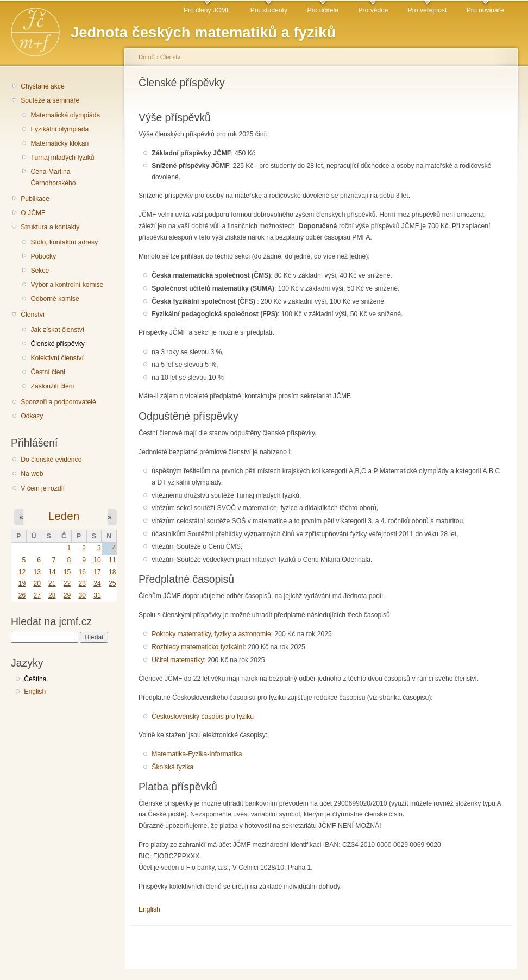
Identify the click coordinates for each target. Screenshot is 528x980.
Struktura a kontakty (50, 227)
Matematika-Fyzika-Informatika (197, 754)
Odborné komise (55, 299)
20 (37, 583)
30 (82, 595)
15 (67, 572)
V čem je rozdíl (42, 488)
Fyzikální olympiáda (59, 129)
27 (37, 595)
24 (97, 583)
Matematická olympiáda (65, 115)
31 (97, 595)
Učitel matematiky (178, 660)
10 (97, 560)
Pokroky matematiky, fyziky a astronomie (211, 634)
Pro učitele (323, 10)
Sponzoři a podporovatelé (58, 402)
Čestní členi (48, 372)
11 (112, 560)
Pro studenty (269, 10)
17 (97, 572)
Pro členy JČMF (207, 10)
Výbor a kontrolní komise (67, 285)
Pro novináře (485, 10)
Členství (33, 315)
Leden (64, 516)
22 (67, 583)
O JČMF (33, 213)
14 (52, 572)
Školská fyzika (172, 767)
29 (67, 595)
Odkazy (32, 416)
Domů (147, 57)
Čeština (35, 679)
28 (52, 595)
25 (112, 583)
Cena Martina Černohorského (53, 177)
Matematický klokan (59, 143)
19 (22, 583)
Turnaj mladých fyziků (62, 158)
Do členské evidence (51, 460)
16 (82, 572)
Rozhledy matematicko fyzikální (198, 647)
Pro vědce (373, 10)
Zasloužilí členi (52, 386)
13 (37, 572)
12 (22, 572)
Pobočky (43, 256)
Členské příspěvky (57, 344)
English (35, 692)
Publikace (35, 199)
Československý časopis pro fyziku (203, 717)
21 (52, 583)
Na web (32, 474)
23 (82, 583)
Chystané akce (42, 86)
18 (112, 572)
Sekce (40, 271)
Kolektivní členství (57, 358)
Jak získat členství (57, 330)
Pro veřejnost (428, 10)
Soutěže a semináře (50, 100)
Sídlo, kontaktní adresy (64, 242)
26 (22, 595)
